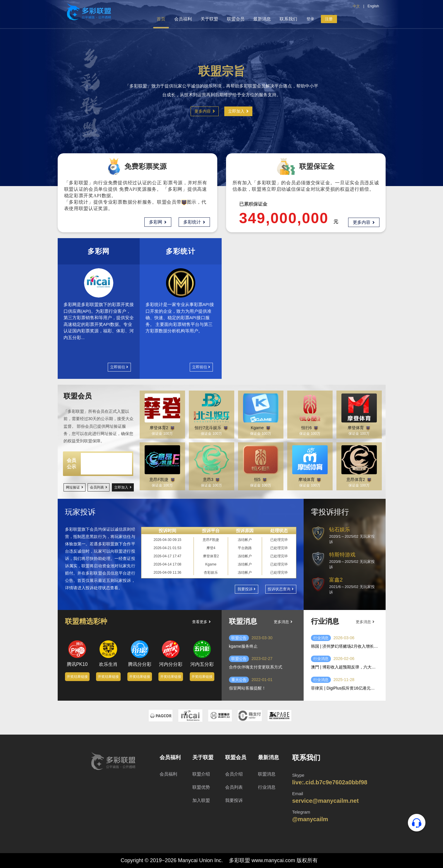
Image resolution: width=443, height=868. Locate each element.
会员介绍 (234, 774)
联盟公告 (239, 638)
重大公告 (239, 680)
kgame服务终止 (243, 646)
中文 (356, 6)
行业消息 (321, 638)
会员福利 (183, 19)
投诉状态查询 (281, 589)
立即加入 (238, 111)
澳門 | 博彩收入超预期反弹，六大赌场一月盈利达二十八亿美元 (345, 667)
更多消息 (283, 622)
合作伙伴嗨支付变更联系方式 (256, 667)
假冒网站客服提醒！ (247, 688)
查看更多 (201, 622)
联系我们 (288, 19)
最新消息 (262, 19)
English (373, 6)
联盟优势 (201, 787)
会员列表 (99, 487)
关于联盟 (209, 19)
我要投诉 (247, 589)
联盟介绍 (201, 774)
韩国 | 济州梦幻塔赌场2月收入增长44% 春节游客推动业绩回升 (345, 646)
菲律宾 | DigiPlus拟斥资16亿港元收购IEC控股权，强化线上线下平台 (345, 688)
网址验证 (75, 487)
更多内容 (205, 111)
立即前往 (119, 367)
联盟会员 (236, 19)
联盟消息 (267, 774)
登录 (310, 19)
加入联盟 (201, 800)
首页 (161, 19)
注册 (329, 19)
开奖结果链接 (77, 684)
